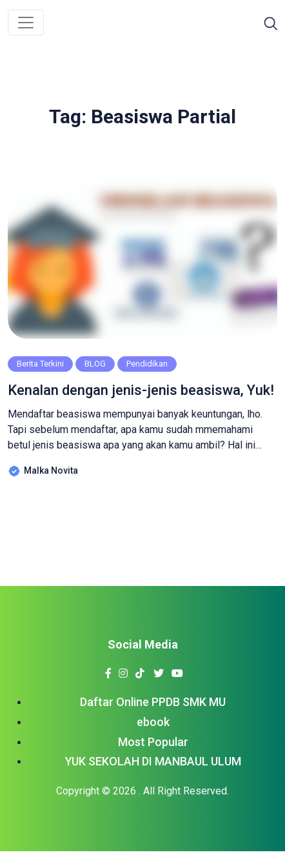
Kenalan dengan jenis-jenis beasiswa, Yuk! (141, 390)
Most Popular (153, 742)
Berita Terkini (40, 364)
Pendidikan (147, 364)
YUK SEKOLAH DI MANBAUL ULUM (153, 761)
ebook (153, 722)
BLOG (95, 364)
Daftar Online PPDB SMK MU (153, 702)
